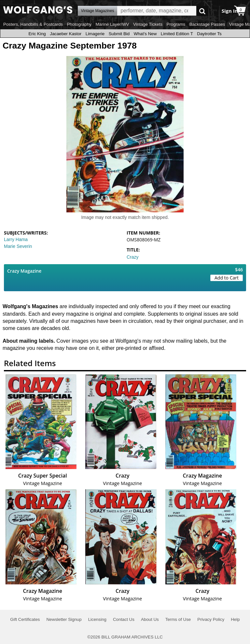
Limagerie (95, 34)
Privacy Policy (211, 619)
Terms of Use (178, 619)
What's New (145, 34)
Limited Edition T (177, 34)
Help (235, 619)
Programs (176, 24)
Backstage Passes (207, 24)
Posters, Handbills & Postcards (33, 24)
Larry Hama (16, 239)
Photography (79, 24)
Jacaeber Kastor (66, 34)
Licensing (97, 619)
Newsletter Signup (64, 619)
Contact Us (124, 619)
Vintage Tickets (148, 24)
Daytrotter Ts (209, 34)
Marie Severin (18, 246)
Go (202, 11)
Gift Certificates (25, 619)
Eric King (37, 34)
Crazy (133, 257)
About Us (150, 619)
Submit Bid (119, 34)
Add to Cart (227, 278)
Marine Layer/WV (112, 24)
